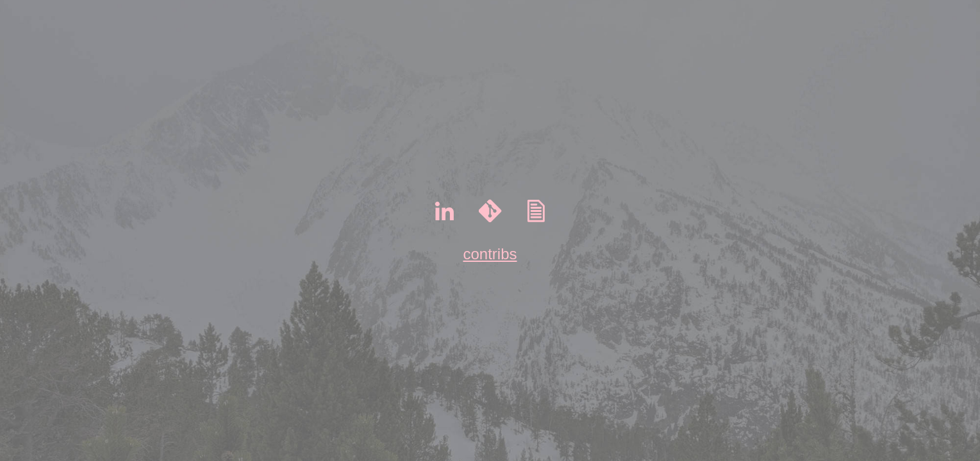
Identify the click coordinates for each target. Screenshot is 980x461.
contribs (490, 254)
